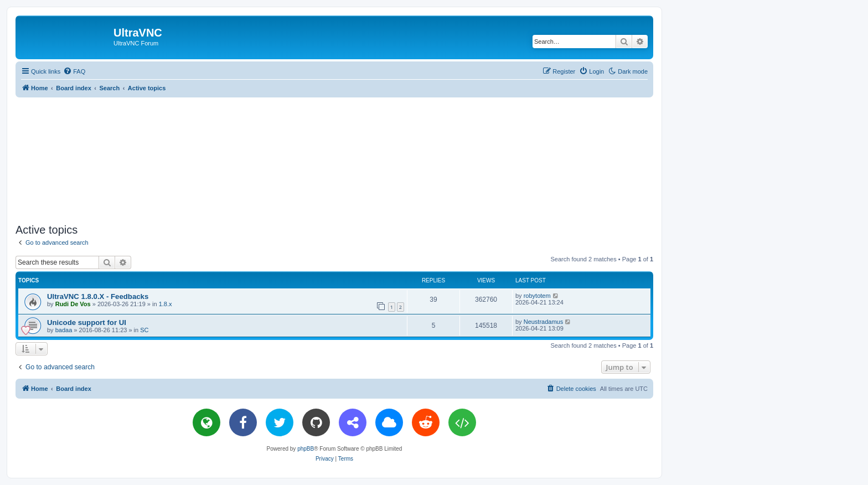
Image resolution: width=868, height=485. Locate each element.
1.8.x (166, 304)
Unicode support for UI (87, 323)
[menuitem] (74, 71)
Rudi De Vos (73, 304)
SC (144, 330)
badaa (64, 330)
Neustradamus (544, 322)
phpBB (306, 449)
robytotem (537, 296)
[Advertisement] (334, 158)
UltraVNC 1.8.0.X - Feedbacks (98, 296)
